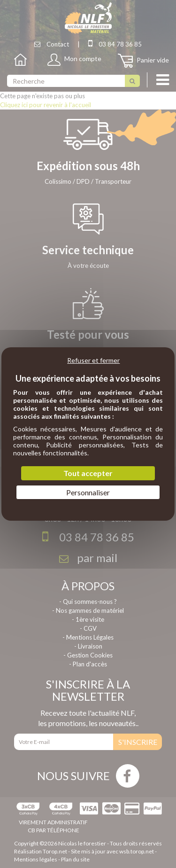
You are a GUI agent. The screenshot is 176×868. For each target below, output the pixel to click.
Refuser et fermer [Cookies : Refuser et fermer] (93, 360)
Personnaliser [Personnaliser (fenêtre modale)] (88, 492)
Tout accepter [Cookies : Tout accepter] (88, 473)
